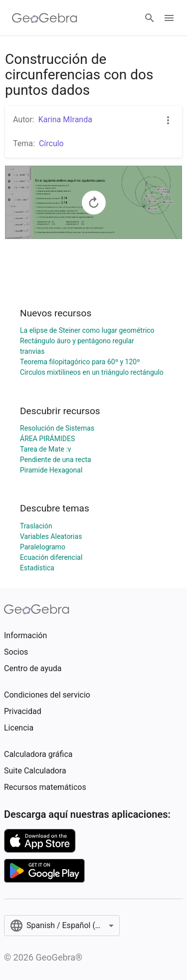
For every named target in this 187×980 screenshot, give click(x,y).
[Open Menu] (169, 18)
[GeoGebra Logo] (45, 18)
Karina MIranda (65, 120)
